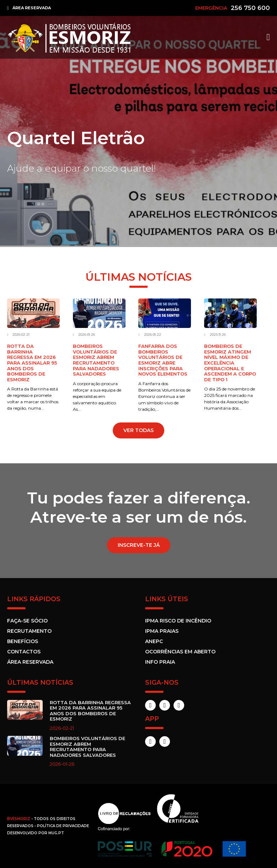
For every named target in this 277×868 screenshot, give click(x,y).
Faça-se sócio (27, 621)
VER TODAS (138, 430)
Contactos (24, 652)
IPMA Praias (162, 631)
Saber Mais (33, 187)
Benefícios (23, 641)
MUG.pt (56, 833)
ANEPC (154, 641)
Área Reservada (30, 662)
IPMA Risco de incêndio (178, 621)
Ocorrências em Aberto (180, 652)
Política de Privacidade (63, 826)
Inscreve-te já (139, 545)
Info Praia (160, 662)
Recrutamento (29, 631)
